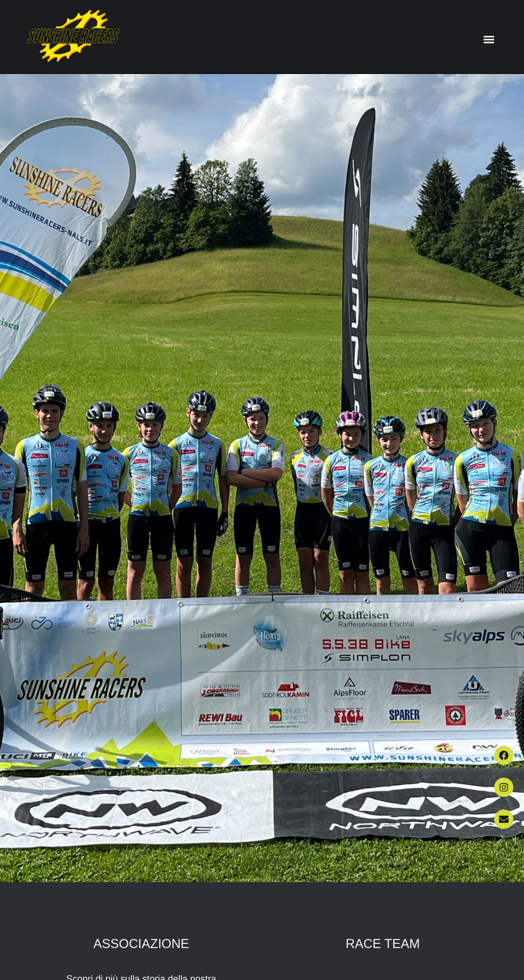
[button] (489, 39)
